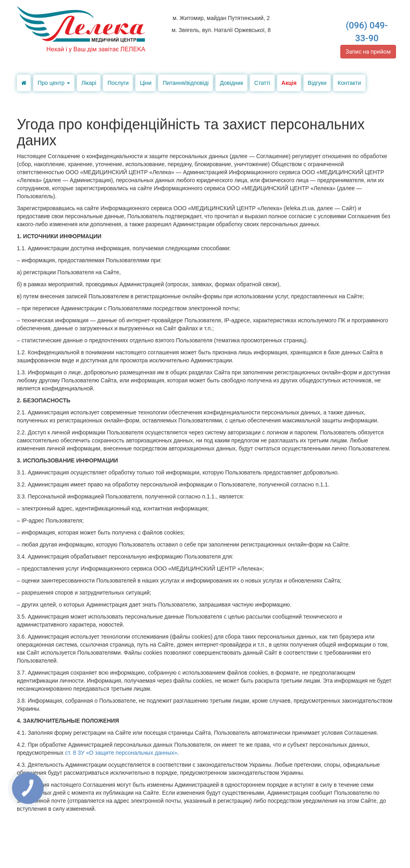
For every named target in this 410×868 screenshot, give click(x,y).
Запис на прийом (368, 52)
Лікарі (89, 83)
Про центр (54, 83)
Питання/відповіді (186, 83)
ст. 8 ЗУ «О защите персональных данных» (121, 753)
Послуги (118, 83)
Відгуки (317, 83)
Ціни (146, 83)
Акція (289, 83)
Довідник (231, 83)
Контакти (349, 83)
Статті (262, 83)
